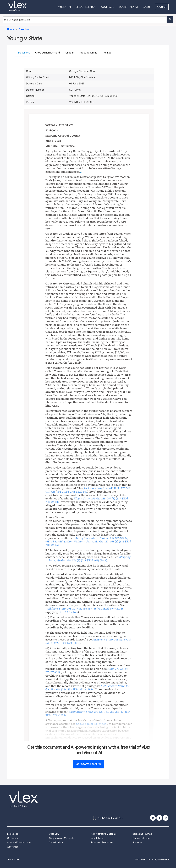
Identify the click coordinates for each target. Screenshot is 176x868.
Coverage (108, 7)
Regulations (97, 838)
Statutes (137, 842)
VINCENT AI (64, 7)
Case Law (54, 834)
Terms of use (13, 859)
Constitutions (56, 842)
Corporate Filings (141, 838)
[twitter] (153, 818)
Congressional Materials (61, 838)
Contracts (12, 838)
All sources (13, 847)
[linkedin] (166, 818)
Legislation (13, 834)
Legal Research (86, 7)
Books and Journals (142, 834)
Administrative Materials (104, 834)
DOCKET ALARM (128, 7)
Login (146, 7)
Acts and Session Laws (19, 842)
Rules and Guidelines (102, 842)
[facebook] (159, 818)
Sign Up (162, 7)
